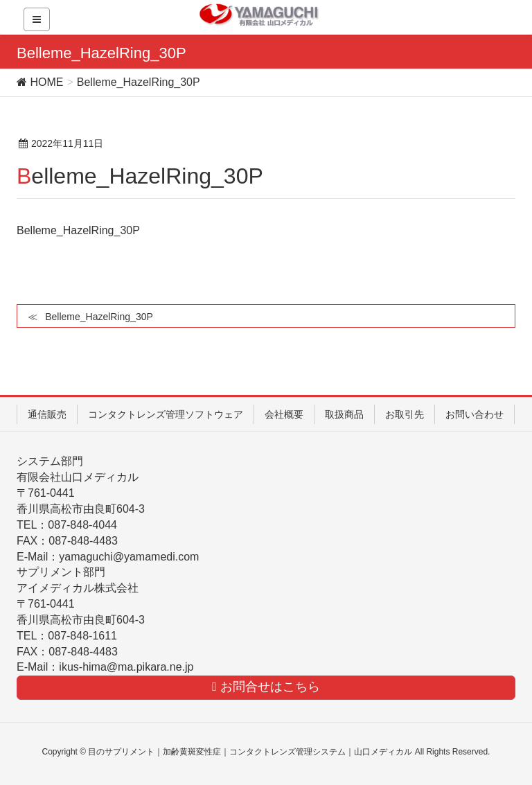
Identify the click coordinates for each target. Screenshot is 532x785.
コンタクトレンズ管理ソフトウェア (166, 414)
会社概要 (284, 414)
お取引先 (405, 414)
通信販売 (47, 414)
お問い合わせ (475, 414)
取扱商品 (344, 414)
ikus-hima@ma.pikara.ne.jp (126, 667)
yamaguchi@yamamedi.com (129, 557)
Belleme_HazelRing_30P (78, 230)
